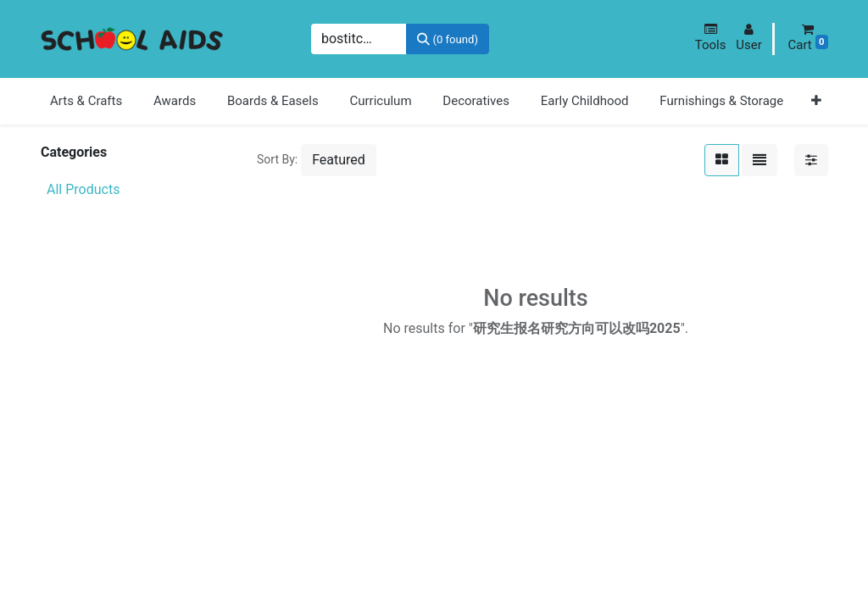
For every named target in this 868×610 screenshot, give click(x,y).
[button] (711, 38)
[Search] (448, 39)
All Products (83, 189)
